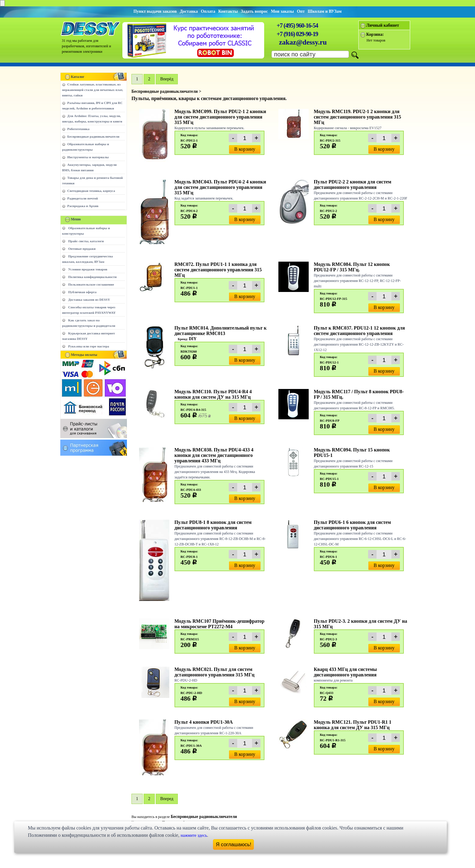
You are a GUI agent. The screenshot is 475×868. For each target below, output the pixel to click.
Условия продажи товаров (88, 269)
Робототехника (78, 129)
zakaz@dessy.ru (303, 42)
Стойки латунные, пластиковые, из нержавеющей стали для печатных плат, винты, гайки (93, 90)
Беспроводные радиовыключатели (93, 136)
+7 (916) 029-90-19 (297, 34)
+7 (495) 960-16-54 (297, 25)
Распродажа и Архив (83, 206)
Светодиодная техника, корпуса (91, 191)
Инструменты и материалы (88, 157)
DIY (193, 339)
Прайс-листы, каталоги (86, 241)
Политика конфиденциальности (92, 277)
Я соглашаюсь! (234, 845)
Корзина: (375, 34)
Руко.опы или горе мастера (89, 346)
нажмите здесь (194, 835)
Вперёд (167, 79)
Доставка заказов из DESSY (89, 300)
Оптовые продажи (82, 249)
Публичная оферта (82, 292)
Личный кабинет (383, 25)
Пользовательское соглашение (91, 284)
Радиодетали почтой (83, 198)
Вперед (167, 799)
